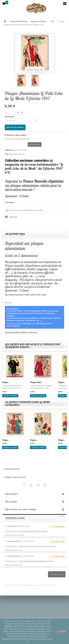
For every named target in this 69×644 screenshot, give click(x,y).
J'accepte (61, 631)
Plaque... (6, 382)
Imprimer (14, 217)
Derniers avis (15, 518)
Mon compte (11, 502)
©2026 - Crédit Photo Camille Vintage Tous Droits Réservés (30, 585)
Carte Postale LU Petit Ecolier (33, 531)
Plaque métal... (36, 382)
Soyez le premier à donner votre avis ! (21, 332)
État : (7, 154)
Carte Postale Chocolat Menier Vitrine (37, 546)
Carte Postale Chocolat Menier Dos (36, 561)
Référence (10, 150)
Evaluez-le (35, 144)
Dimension (10, 117)
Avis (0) (8, 303)
